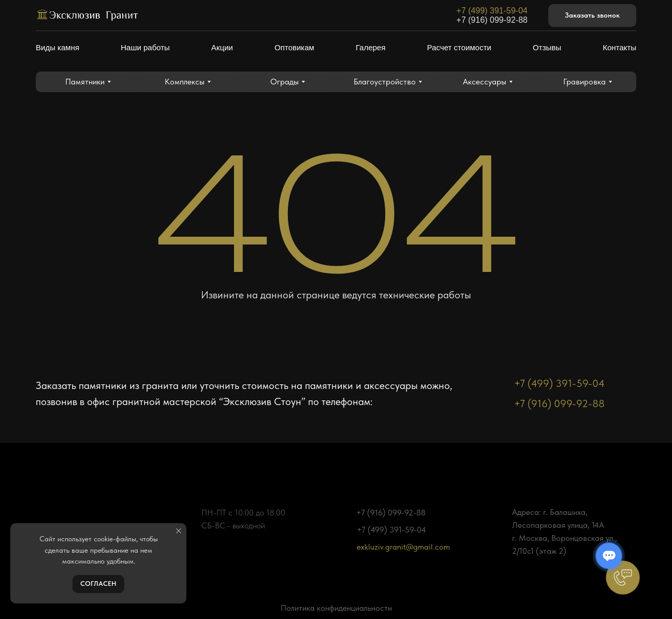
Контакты (619, 47)
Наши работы (145, 47)
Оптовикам (294, 47)
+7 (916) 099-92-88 (492, 20)
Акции (222, 47)
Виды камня (57, 47)
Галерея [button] (371, 47)
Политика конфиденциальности (336, 608)
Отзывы (547, 47)
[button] (592, 16)
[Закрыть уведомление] (179, 531)
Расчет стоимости (459, 47)
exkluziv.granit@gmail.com (403, 547)
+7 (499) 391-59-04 (492, 11)
